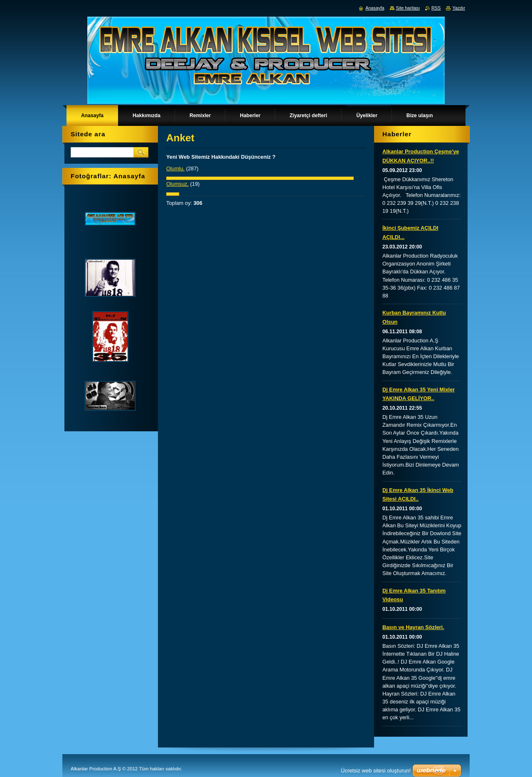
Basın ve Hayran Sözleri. (413, 627)
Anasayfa (375, 8)
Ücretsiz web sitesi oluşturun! (376, 771)
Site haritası (408, 8)
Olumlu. (175, 168)
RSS (436, 8)
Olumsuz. (177, 184)
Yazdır (459, 8)
